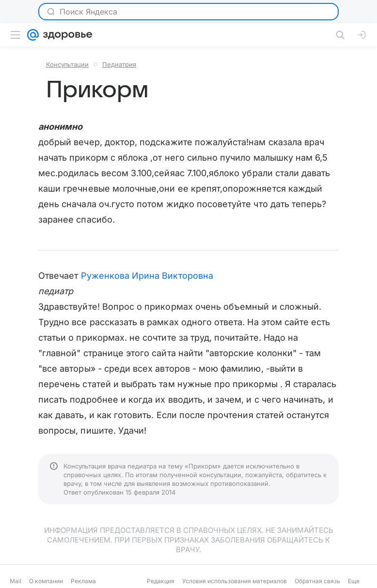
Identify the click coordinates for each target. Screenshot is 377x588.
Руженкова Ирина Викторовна (147, 276)
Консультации (67, 64)
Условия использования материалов (235, 581)
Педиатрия (119, 64)
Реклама (83, 581)
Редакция (161, 581)
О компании (46, 581)
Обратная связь (317, 581)
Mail (16, 581)
